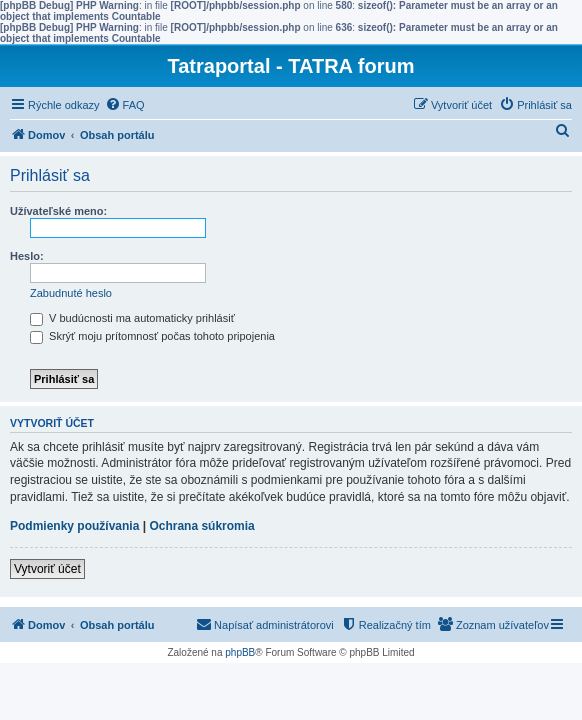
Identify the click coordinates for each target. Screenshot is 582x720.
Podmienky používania (74, 526)
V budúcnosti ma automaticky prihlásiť (132, 318)
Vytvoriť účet (47, 569)
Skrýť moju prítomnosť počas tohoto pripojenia (152, 336)
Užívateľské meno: (58, 211)
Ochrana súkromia (201, 526)
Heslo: (27, 256)
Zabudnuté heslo (71, 293)
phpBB (240, 652)
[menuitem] (125, 105)
